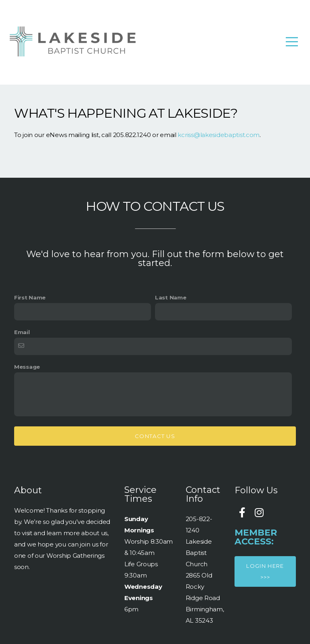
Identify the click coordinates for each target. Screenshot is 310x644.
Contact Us (155, 436)
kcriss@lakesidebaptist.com (219, 135)
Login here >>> (265, 571)
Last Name (171, 297)
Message (27, 367)
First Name (30, 297)
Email (22, 332)
